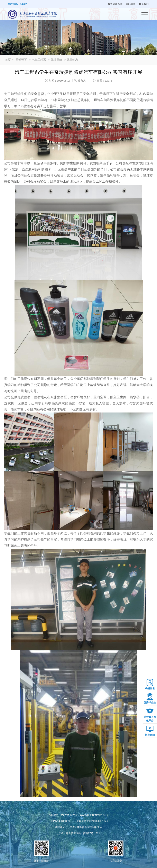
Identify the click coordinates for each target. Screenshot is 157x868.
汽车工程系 (39, 60)
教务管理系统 (115, 4)
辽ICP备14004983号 (59, 821)
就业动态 (72, 60)
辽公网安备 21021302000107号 (91, 821)
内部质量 (131, 4)
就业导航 (56, 60)
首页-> (9, 60)
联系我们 (144, 4)
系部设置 (21, 60)
